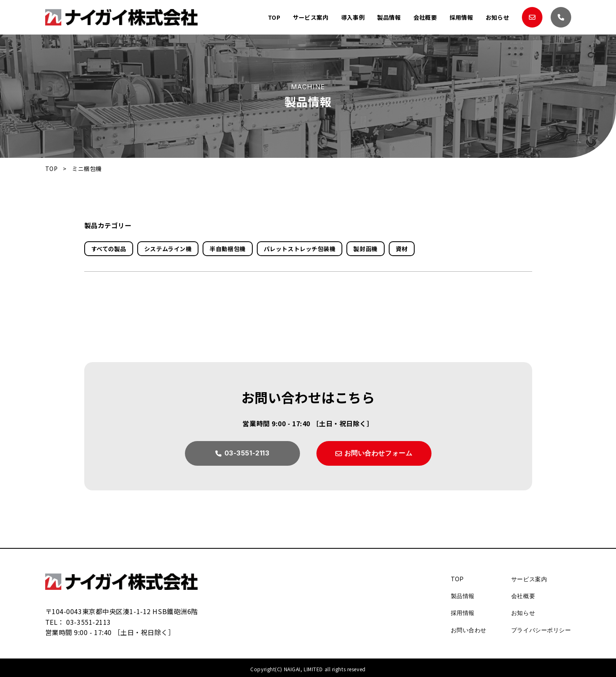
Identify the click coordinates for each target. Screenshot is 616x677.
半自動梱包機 (227, 249)
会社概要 (425, 17)
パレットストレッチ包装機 (300, 249)
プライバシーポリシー (541, 630)
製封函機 (365, 249)
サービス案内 (310, 17)
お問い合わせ (469, 630)
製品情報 (389, 17)
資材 (402, 249)
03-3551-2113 (89, 622)
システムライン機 (168, 249)
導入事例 (352, 17)
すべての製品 (109, 249)
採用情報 (461, 17)
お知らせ (497, 17)
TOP (273, 17)
